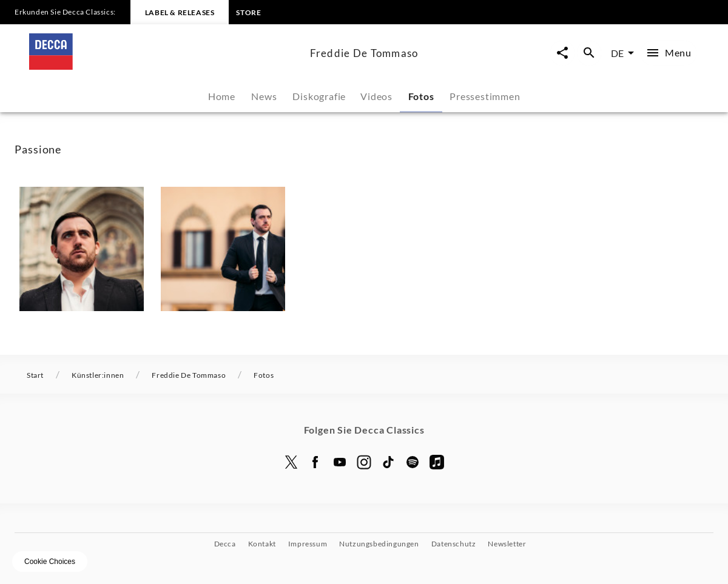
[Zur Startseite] (165, 66)
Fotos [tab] (421, 96)
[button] (82, 249)
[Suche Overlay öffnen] (589, 53)
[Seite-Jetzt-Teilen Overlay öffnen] (562, 53)
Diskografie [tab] (319, 96)
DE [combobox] (617, 53)
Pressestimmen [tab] (485, 96)
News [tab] (264, 96)
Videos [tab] (376, 96)
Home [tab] (222, 96)
